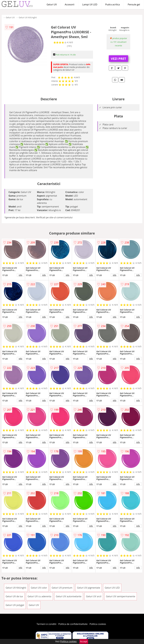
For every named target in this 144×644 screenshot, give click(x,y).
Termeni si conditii (46, 624)
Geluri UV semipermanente (121, 596)
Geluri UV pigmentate (89, 588)
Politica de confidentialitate (73, 624)
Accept (84, 641)
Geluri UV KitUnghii (28, 17)
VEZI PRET (118, 58)
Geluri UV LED (112, 588)
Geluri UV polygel (15, 605)
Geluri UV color (39, 588)
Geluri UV (52, 4)
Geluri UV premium (62, 588)
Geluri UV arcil (94, 596)
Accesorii (69, 4)
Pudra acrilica (113, 4)
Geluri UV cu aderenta (39, 596)
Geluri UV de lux (14, 596)
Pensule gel (134, 4)
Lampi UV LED (90, 4)
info (21, 275)
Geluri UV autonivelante (69, 596)
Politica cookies (98, 624)
